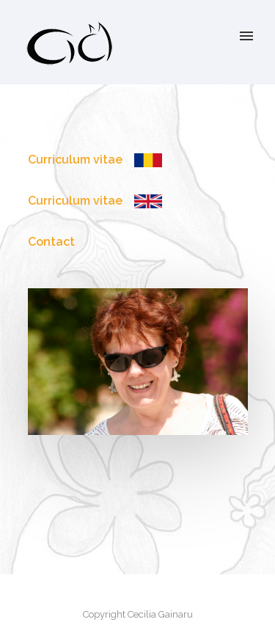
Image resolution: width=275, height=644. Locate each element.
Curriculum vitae (75, 160)
